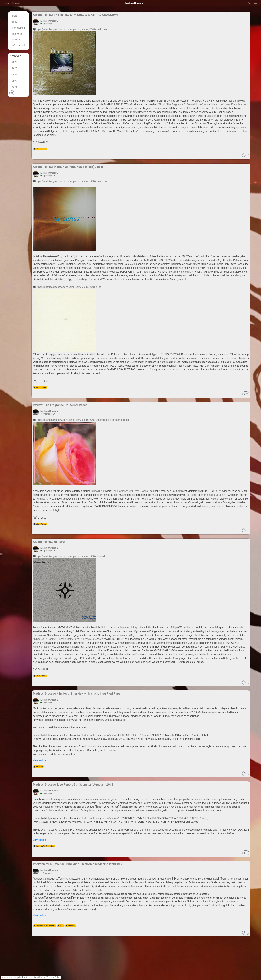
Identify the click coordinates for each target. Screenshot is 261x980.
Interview (39, 767)
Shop (15, 22)
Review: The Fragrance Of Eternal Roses (60, 405)
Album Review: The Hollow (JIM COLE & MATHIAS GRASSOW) (75, 15)
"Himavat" (42, 499)
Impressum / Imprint (11, 977)
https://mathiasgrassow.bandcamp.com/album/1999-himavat (70, 556)
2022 (14, 87)
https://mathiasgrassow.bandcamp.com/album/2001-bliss (68, 287)
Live (37, 846)
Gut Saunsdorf (48, 846)
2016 (62, 926)
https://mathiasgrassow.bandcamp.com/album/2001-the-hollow (71, 29)
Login (7, 3)
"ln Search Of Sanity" (44, 639)
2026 (14, 62)
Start (14, 16)
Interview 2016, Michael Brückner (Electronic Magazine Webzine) (77, 864)
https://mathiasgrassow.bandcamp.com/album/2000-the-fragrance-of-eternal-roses (82, 420)
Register (16, 3)
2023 (14, 81)
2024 (14, 75)
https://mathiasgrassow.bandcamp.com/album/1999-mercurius (71, 181)
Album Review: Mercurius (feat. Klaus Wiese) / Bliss (68, 167)
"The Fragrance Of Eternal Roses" (185, 104)
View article (39, 760)
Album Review (41, 149)
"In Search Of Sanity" (215, 495)
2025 (14, 68)
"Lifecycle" (87, 639)
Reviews (16, 40)
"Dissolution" (98, 491)
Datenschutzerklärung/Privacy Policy (42, 977)
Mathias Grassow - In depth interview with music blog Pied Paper (77, 693)
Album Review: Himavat (49, 542)
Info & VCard (18, 45)
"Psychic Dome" (66, 639)
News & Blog (18, 28)
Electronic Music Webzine (45, 926)
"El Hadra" (192, 495)
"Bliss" (161, 104)
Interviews (17, 34)
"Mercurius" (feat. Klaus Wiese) (228, 104)
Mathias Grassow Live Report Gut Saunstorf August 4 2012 (73, 784)
